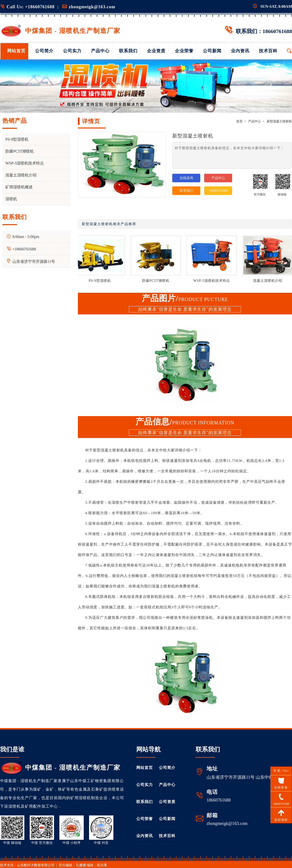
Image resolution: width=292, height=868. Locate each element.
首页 (239, 121)
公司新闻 (212, 51)
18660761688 (218, 191)
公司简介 (44, 51)
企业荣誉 (184, 51)
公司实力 (72, 51)
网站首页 (16, 51)
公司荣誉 (145, 819)
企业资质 (156, 51)
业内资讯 (240, 51)
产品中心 (100, 51)
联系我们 (128, 51)
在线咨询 (186, 178)
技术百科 (268, 51)
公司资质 (167, 802)
